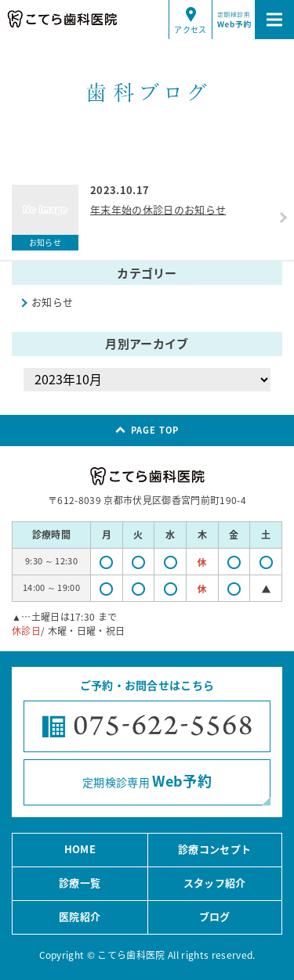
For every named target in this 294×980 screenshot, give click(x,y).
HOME (80, 849)
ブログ (215, 916)
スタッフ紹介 (215, 883)
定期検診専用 (147, 781)
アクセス (190, 29)
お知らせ (52, 302)
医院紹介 (80, 916)
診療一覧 (80, 883)
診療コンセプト (214, 849)
